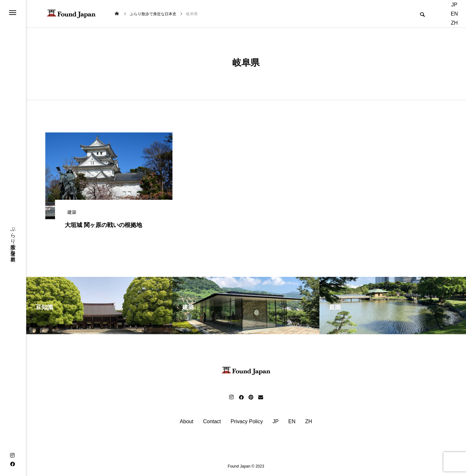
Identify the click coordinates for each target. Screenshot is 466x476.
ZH (454, 23)
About (187, 422)
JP (455, 5)
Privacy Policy (247, 422)
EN (454, 14)
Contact (212, 422)
